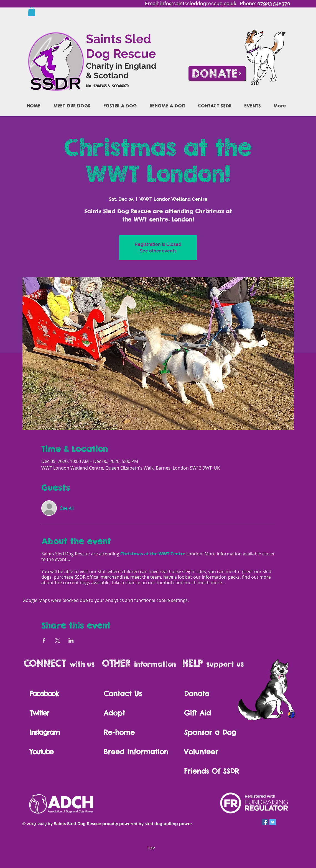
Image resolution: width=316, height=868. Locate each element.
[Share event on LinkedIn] (71, 640)
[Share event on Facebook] (44, 640)
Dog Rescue (121, 54)
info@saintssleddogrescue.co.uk (198, 3)
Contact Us (123, 694)
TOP (151, 848)
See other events (158, 251)
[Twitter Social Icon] (273, 822)
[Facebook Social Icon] (265, 822)
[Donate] (217, 73)
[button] (32, 11)
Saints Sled (118, 39)
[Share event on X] (58, 640)
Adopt (116, 713)
